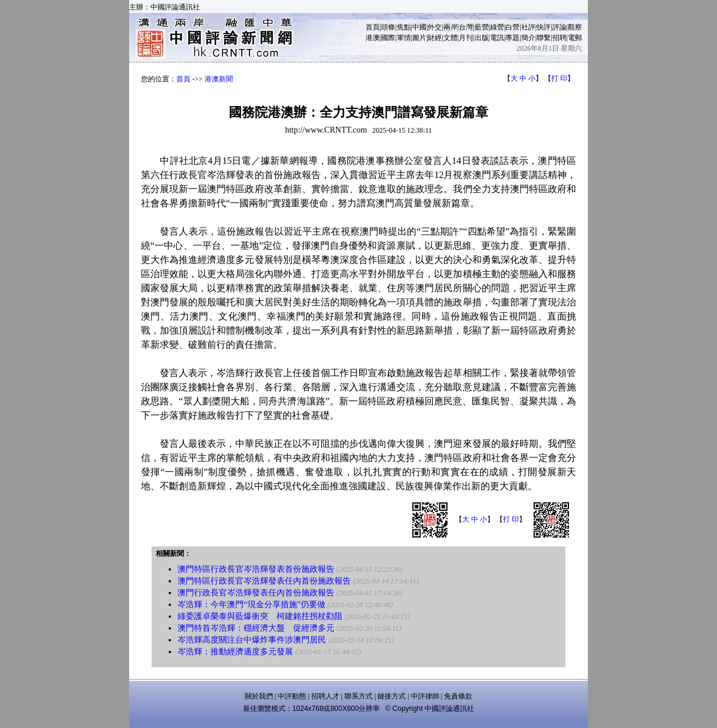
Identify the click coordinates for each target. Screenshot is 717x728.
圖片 (419, 38)
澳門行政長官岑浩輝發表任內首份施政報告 (256, 593)
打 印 (559, 78)
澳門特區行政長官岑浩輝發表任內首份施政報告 (264, 581)
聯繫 (544, 38)
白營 (512, 27)
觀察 (575, 27)
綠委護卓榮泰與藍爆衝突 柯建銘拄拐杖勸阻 (260, 616)
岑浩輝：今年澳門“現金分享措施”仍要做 (251, 605)
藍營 (482, 27)
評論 (560, 27)
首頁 (373, 27)
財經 (435, 38)
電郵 (575, 38)
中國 (419, 27)
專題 (512, 38)
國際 (388, 38)
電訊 (497, 38)
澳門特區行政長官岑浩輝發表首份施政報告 (256, 569)
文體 (450, 38)
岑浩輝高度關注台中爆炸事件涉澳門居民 (252, 640)
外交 (435, 27)
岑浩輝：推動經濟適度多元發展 (235, 652)
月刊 (466, 38)
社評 (528, 27)
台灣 (466, 27)
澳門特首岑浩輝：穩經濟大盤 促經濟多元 (256, 628)
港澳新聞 (219, 79)
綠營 (497, 27)
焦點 (404, 27)
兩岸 (450, 27)
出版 (482, 38)
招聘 (560, 38)
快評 (544, 27)
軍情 (404, 38)
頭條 (388, 27)
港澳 (373, 38)
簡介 (528, 38)
